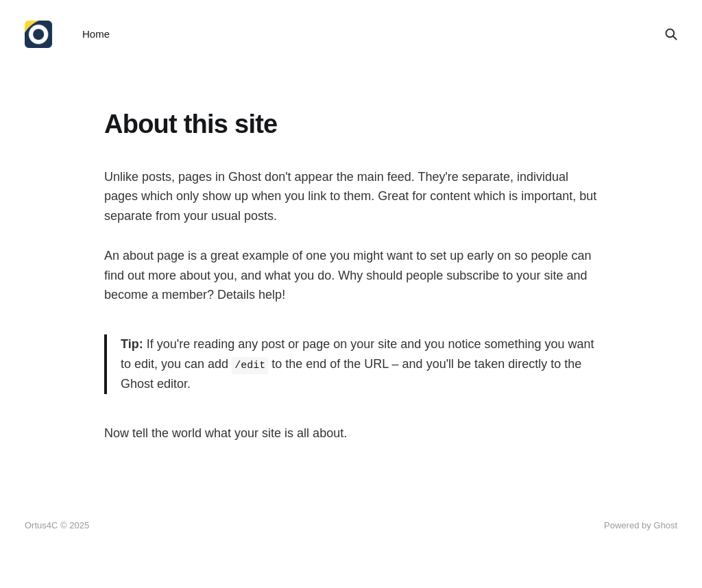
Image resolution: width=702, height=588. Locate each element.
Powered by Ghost (641, 525)
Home (96, 34)
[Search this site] (671, 34)
